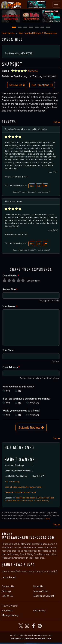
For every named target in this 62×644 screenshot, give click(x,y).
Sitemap (6, 590)
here (48, 517)
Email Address (11, 366)
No (39, 184)
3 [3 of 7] (25, 26)
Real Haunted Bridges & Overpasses (38, 32)
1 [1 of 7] (14, 26)
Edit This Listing (12, 480)
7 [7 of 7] (48, 26)
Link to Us (7, 594)
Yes (32, 184)
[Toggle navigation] (56, 4)
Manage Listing (10, 614)
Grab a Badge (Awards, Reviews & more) (23, 486)
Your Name (8, 349)
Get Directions (42, 84)
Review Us (17, 84)
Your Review (10, 305)
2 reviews (33, 69)
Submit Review (31, 426)
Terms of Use (40, 590)
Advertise (7, 609)
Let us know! (9, 576)
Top (57, 120)
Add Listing (39, 609)
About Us (38, 585)
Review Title (10, 288)
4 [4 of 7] (31, 26)
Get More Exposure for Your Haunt (20, 491)
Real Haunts (8, 32)
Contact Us (8, 585)
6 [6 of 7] (42, 26)
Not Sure (34, 401)
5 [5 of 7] (37, 26)
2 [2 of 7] (20, 26)
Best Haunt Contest (43, 594)
